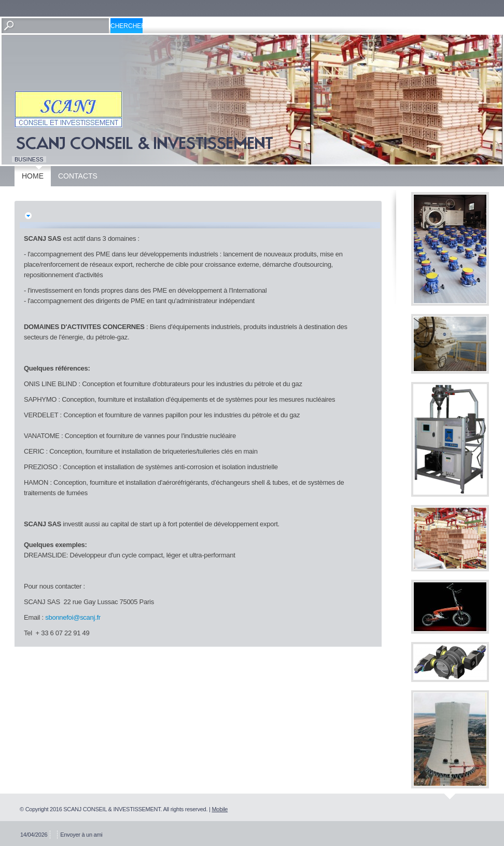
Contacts (78, 176)
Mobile (220, 809)
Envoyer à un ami (81, 835)
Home (33, 176)
